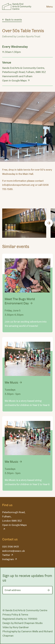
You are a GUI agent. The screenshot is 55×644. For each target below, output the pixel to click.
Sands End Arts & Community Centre (17, 6)
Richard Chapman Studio (28, 623)
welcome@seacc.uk (13, 551)
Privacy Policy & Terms (15, 615)
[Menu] (50, 6)
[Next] (49, 223)
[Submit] (48, 590)
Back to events (13, 20)
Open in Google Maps (14, 80)
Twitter (6, 555)
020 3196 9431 (11, 547)
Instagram (8, 559)
